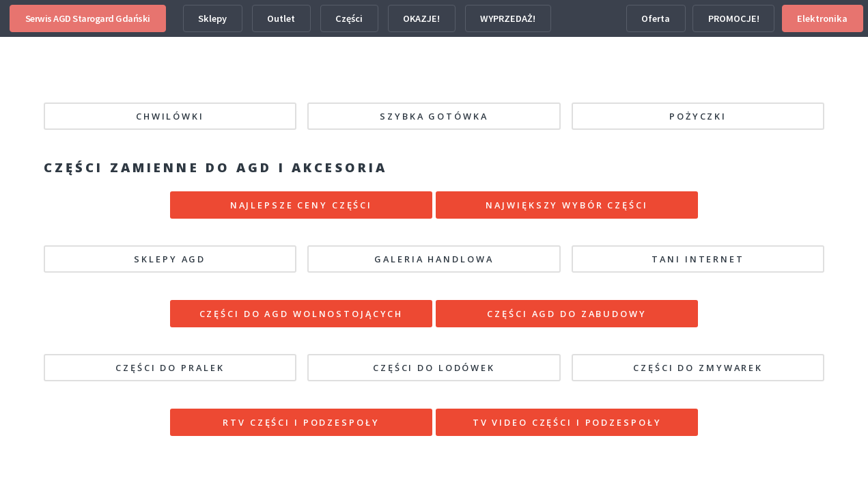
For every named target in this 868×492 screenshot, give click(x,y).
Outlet (281, 18)
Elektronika (822, 18)
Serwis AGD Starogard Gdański (88, 18)
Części (349, 18)
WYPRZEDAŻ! (508, 18)
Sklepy (212, 18)
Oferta (656, 18)
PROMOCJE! (734, 18)
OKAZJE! (421, 18)
